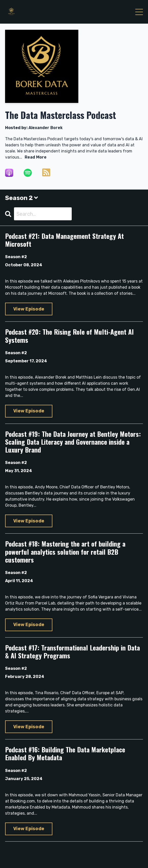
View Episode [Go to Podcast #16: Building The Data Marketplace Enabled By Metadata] (29, 829)
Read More (36, 157)
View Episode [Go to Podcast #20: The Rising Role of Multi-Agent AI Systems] (29, 411)
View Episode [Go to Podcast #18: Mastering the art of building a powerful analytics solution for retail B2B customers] (29, 625)
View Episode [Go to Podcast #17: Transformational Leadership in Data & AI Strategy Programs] (29, 727)
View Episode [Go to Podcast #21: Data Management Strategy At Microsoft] (29, 309)
